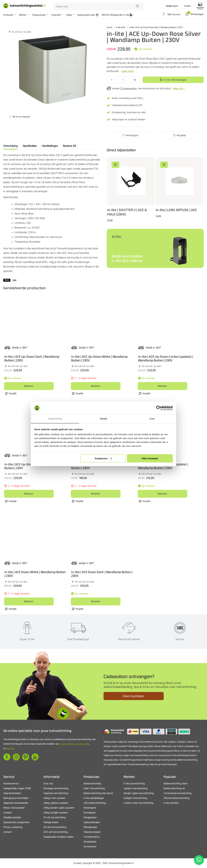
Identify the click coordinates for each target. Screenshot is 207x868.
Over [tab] (152, 419)
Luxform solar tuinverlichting (138, 803)
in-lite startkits (171, 803)
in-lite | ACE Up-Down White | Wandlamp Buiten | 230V (99, 358)
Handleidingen (50, 146)
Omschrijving (10, 146)
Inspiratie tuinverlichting (56, 793)
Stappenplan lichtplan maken (59, 837)
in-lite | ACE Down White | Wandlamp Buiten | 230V (35, 574)
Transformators (92, 837)
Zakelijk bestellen (12, 817)
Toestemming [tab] (55, 419)
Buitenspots (90, 808)
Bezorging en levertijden (16, 798)
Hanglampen (90, 817)
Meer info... (179, 88)
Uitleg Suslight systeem (56, 813)
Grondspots (90, 813)
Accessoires (90, 846)
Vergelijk (181, 135)
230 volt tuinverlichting (56, 832)
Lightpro (70, 744)
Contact (8, 832)
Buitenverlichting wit (174, 788)
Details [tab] (104, 419)
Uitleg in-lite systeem (54, 798)
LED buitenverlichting (95, 803)
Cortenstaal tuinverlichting (177, 793)
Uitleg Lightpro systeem (56, 803)
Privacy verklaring (13, 827)
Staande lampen (92, 832)
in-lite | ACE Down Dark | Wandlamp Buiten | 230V (102, 574)
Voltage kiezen (51, 822)
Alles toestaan (150, 458)
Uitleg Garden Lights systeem (59, 808)
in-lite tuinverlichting (134, 783)
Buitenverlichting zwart (176, 783)
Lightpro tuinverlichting (136, 788)
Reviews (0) (69, 146)
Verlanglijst (132, 135)
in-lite (62, 744)
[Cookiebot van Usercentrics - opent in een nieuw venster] (159, 408)
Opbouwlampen (92, 822)
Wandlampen (90, 827)
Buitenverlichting (92, 783)
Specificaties (30, 146)
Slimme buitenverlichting (176, 798)
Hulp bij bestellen (12, 793)
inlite (14, 280)
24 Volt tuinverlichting (55, 827)
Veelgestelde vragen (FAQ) (17, 788)
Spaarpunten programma (16, 822)
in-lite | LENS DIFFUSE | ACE (176, 210)
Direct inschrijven (134, 696)
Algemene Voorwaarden (16, 803)
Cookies (8, 813)
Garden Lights (82, 744)
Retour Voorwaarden (14, 808)
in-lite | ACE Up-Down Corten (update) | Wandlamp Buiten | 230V (166, 358)
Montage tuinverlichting (56, 788)
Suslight (10, 748)
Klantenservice (11, 783)
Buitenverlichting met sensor (98, 793)
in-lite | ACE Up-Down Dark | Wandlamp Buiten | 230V (32, 358)
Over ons (48, 783)
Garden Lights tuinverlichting (139, 793)
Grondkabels (90, 842)
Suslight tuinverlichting (135, 798)
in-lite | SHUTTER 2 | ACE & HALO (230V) (127, 212)
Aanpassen (103, 458)
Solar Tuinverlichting (94, 788)
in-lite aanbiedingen (94, 798)
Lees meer (128, 71)
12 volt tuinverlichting (54, 817)
